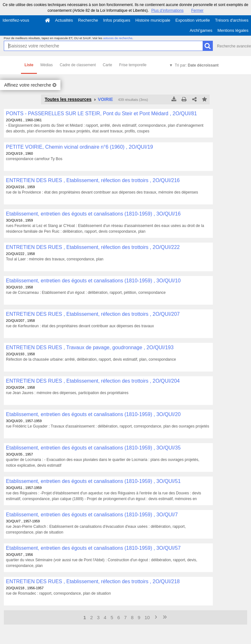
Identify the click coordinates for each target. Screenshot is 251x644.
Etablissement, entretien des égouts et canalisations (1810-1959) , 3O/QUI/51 (93, 481)
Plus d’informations (167, 11)
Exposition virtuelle (192, 20)
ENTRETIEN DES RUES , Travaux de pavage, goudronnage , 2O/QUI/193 (90, 347)
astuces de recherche (118, 38)
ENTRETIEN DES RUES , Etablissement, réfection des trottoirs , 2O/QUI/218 (93, 581)
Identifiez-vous (16, 20)
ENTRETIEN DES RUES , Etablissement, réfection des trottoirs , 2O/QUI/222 (93, 247)
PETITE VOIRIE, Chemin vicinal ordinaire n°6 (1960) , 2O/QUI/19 (80, 147)
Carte (107, 65)
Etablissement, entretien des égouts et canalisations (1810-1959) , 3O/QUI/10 (93, 281)
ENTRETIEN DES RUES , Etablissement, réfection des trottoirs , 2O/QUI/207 (93, 314)
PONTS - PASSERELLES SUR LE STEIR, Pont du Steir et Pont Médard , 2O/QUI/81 (101, 113)
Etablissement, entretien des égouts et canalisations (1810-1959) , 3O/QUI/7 (92, 515)
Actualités (64, 20)
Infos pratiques (117, 20)
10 (147, 617)
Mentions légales (233, 30)
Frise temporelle (133, 65)
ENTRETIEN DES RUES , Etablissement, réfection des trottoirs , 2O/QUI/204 (93, 381)
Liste (29, 65)
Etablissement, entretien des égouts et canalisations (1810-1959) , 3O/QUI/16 (93, 214)
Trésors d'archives (232, 20)
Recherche (88, 20)
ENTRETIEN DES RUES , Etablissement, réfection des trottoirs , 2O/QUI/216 (93, 180)
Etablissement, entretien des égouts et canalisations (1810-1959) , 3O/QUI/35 (93, 448)
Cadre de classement (78, 65)
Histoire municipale (153, 20)
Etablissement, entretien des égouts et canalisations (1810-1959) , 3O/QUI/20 (93, 414)
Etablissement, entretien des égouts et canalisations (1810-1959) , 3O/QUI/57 (93, 548)
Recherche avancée (234, 46)
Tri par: (197, 65)
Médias (47, 65)
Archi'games (201, 30)
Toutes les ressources (68, 99)
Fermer (197, 11)
